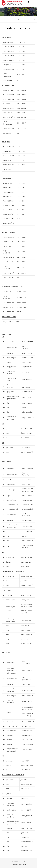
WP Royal (23, 864)
